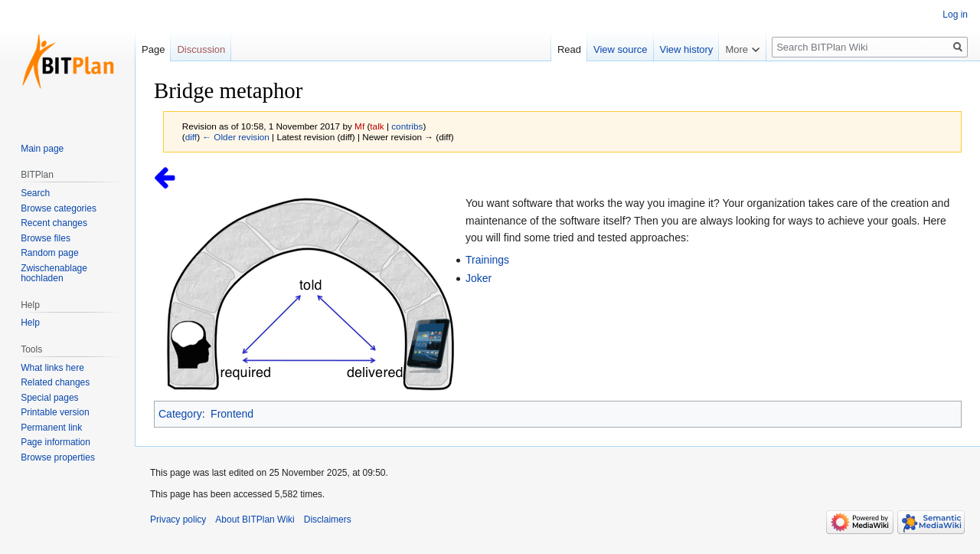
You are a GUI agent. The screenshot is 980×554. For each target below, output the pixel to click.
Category (180, 414)
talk (377, 126)
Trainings (487, 260)
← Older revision (236, 137)
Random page (49, 253)
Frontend (232, 414)
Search (35, 193)
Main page (42, 149)
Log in (955, 15)
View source (621, 49)
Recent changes (54, 223)
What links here (52, 368)
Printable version (55, 412)
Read (569, 49)
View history (687, 49)
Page (153, 49)
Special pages (49, 398)
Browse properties (58, 457)
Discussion (201, 49)
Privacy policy (178, 520)
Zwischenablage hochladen (54, 274)
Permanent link (51, 428)
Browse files (46, 238)
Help (30, 323)
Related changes (55, 382)
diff (191, 137)
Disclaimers (328, 520)
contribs (407, 126)
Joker (479, 278)
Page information (56, 442)
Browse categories (59, 208)
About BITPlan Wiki (255, 520)
